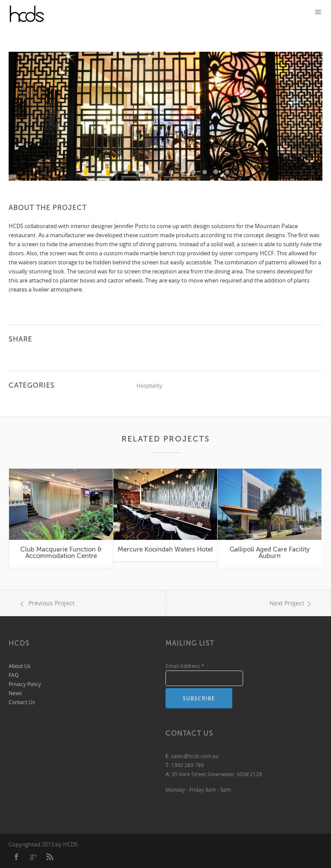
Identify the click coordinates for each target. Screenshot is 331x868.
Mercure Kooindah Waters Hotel (165, 549)
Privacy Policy (25, 684)
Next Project (292, 603)
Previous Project (46, 603)
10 (205, 172)
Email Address (185, 666)
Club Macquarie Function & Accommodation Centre (61, 553)
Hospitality (149, 386)
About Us (20, 666)
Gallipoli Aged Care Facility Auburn (270, 553)
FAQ (14, 675)
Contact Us (22, 702)
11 (216, 172)
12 (227, 172)
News (15, 693)
